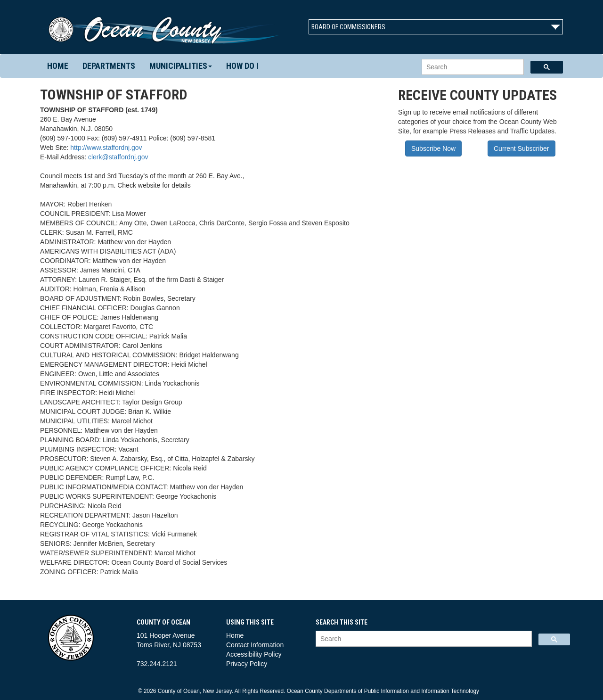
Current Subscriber (522, 148)
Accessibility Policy (254, 654)
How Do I (242, 66)
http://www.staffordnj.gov (106, 148)
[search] (472, 67)
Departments (109, 66)
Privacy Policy (247, 664)
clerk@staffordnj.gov (118, 157)
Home (58, 66)
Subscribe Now (433, 148)
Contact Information (255, 645)
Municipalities (181, 66)
